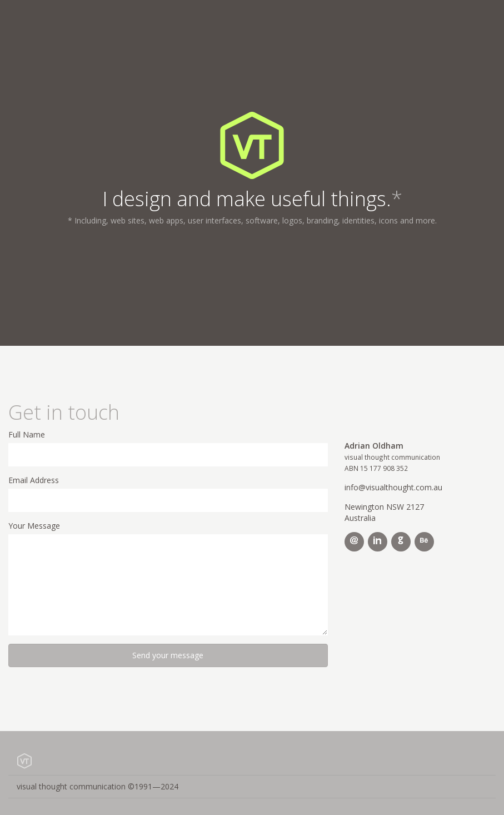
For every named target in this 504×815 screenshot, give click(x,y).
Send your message (168, 655)
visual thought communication (98, 786)
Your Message (34, 526)
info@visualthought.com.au (393, 487)
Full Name (27, 434)
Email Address (34, 480)
